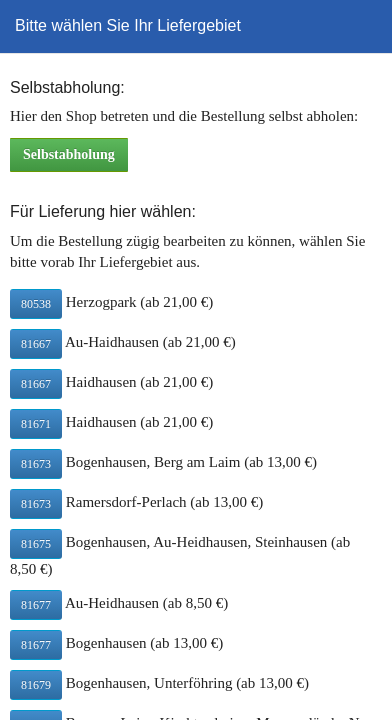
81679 (36, 685)
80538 (36, 304)
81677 (36, 605)
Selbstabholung (69, 154)
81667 (36, 344)
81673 (36, 464)
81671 (36, 424)
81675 (36, 544)
